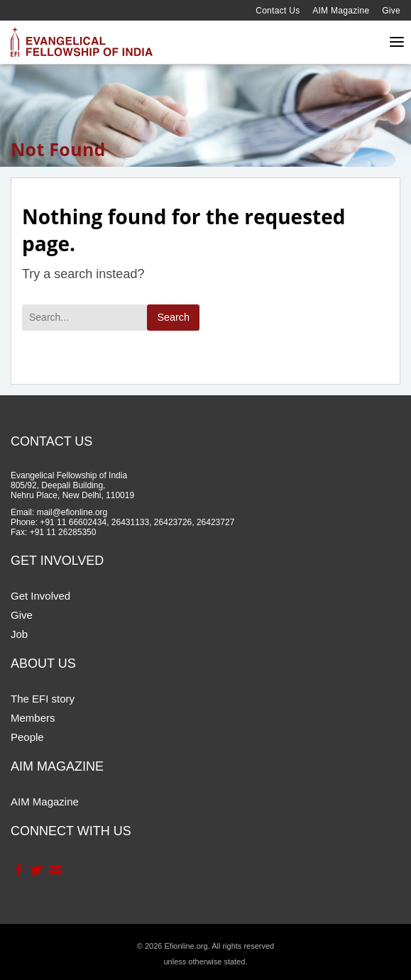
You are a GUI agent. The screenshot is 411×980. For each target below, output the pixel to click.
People (27, 737)
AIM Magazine (341, 11)
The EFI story (43, 699)
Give (391, 11)
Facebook (18, 870)
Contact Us (278, 11)
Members (33, 718)
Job (19, 634)
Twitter (36, 870)
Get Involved (40, 596)
